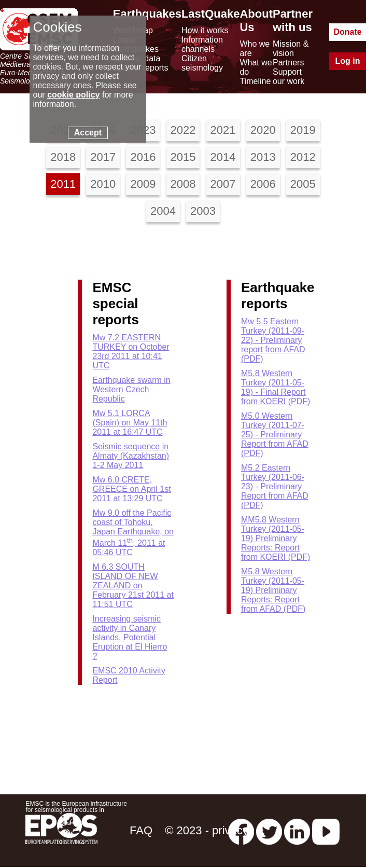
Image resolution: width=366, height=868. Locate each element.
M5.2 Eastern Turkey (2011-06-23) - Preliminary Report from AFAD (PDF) (275, 486)
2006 (263, 184)
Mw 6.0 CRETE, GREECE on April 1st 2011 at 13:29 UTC (131, 489)
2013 (263, 157)
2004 (163, 211)
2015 (183, 157)
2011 (63, 184)
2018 (63, 157)
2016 (143, 157)
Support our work (288, 77)
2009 (143, 184)
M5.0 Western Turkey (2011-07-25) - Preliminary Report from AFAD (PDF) (275, 435)
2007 (223, 184)
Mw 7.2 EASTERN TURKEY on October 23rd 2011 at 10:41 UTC (131, 352)
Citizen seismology (202, 63)
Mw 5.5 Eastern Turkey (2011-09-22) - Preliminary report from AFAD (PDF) (273, 340)
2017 (103, 157)
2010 (103, 184)
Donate (347, 32)
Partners (288, 63)
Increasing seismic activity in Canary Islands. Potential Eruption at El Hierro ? (130, 637)
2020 (263, 130)
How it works (205, 30)
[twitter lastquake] (269, 830)
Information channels (202, 44)
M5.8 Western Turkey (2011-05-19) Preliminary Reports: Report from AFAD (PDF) (273, 590)
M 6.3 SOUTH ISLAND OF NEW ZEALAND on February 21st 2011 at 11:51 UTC (133, 585)
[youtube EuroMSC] (326, 830)
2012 (303, 157)
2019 (303, 130)
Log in (348, 61)
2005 (303, 184)
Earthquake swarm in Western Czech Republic (131, 389)
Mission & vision (291, 49)
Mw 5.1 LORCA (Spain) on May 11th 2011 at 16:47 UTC (130, 423)
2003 (203, 211)
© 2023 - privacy (207, 830)
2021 (223, 130)
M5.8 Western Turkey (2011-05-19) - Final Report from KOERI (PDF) (276, 387)
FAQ (141, 830)
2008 (183, 184)
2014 (223, 157)
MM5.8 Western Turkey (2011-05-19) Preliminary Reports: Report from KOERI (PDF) (276, 538)
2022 (183, 130)
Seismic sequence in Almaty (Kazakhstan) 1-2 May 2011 (131, 456)
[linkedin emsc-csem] (297, 830)
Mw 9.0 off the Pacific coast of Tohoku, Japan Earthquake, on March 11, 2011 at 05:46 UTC (133, 533)
